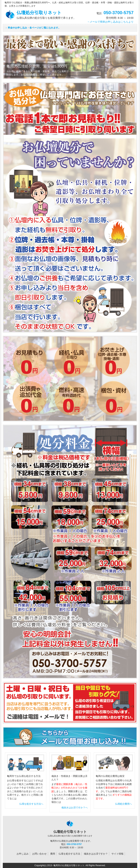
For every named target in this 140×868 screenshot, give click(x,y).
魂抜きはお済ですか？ (96, 854)
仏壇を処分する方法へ (31, 804)
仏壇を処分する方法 (69, 854)
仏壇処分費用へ (124, 804)
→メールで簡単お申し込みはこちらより (110, 22)
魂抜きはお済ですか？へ (75, 808)
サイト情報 (117, 854)
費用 (53, 854)
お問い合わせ (39, 854)
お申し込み (23, 854)
